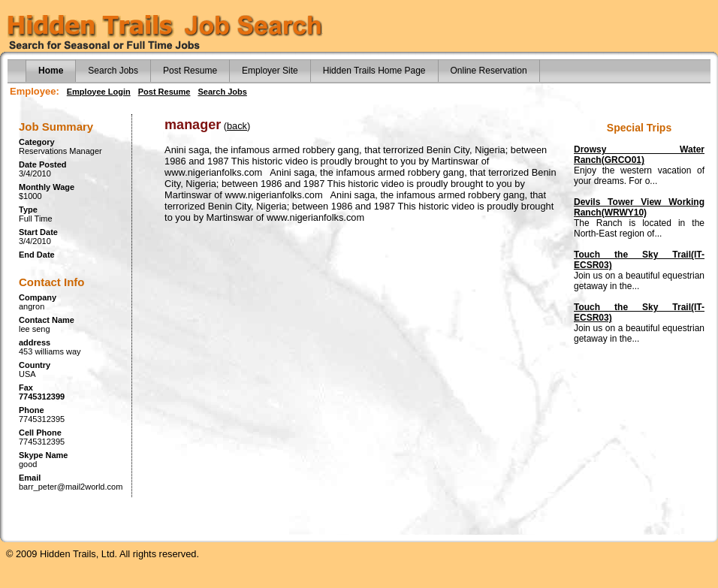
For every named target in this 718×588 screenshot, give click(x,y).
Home (51, 71)
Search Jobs (113, 71)
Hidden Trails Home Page (374, 71)
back (237, 126)
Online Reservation (489, 71)
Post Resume (190, 71)
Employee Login (99, 92)
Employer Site (270, 71)
